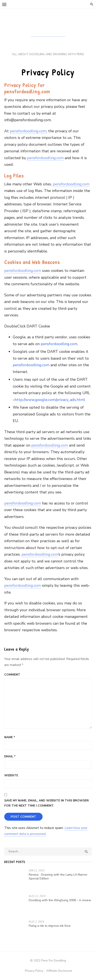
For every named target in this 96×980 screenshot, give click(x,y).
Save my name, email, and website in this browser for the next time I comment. (47, 803)
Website (11, 775)
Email (10, 756)
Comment (12, 675)
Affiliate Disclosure (59, 971)
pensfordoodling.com (28, 131)
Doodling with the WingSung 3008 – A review (60, 900)
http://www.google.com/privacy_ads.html (50, 400)
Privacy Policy (34, 971)
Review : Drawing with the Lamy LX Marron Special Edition (58, 877)
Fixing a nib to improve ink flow (50, 926)
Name (10, 737)
